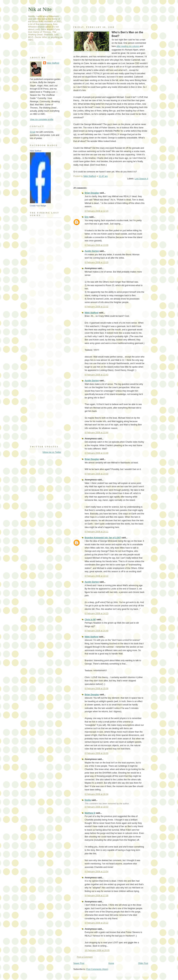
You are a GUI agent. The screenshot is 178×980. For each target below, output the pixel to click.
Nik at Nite (40, 9)
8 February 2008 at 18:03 (96, 807)
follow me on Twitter (52, 452)
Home (111, 963)
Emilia (88, 800)
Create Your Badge (38, 206)
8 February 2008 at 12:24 (96, 211)
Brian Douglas (92, 193)
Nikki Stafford (92, 313)
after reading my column (128, 46)
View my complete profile (42, 119)
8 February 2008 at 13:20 (96, 262)
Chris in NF (90, 620)
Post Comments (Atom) (97, 969)
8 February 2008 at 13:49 (96, 453)
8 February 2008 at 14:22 (96, 576)
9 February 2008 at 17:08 (96, 896)
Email (33, 132)
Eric (87, 217)
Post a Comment (85, 957)
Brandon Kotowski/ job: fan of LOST (103, 538)
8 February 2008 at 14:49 (96, 631)
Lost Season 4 (141, 179)
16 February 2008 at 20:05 (97, 950)
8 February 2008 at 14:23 (96, 613)
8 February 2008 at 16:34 (96, 794)
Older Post (143, 963)
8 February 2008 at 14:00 (96, 474)
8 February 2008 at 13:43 (96, 375)
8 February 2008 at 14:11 (96, 532)
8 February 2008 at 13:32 (96, 307)
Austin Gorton (92, 251)
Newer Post (79, 963)
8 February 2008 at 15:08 (96, 689)
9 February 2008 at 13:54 (96, 872)
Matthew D (90, 813)
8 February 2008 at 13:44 (96, 433)
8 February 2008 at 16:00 (96, 753)
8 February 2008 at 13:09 (96, 245)
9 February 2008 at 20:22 (96, 923)
